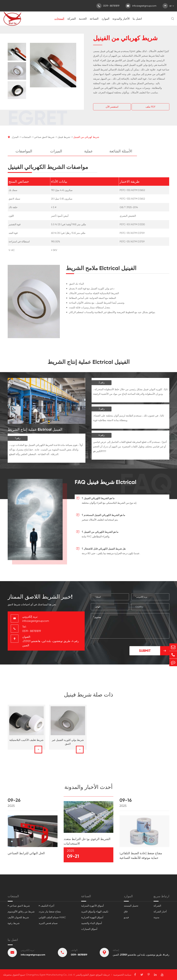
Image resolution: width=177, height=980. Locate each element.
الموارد (105, 19)
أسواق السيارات (89, 929)
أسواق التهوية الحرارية (92, 917)
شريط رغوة (14, 923)
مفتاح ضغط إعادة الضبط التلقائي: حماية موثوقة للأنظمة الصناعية (141, 858)
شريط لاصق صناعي (44, 140)
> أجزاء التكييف (46, 906)
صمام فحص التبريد (48, 923)
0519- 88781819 (108, 6)
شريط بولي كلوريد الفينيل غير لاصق (68, 745)
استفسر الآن (112, 107)
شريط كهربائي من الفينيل (86, 140)
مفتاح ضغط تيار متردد (50, 912)
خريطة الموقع (103, 975)
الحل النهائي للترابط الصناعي (26, 856)
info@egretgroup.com (141, 6)
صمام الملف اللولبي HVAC (52, 917)
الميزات (56, 154)
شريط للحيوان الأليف (18, 917)
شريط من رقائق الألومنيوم (21, 912)
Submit (154, 651)
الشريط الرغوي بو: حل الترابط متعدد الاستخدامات (87, 844)
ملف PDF (150, 107)
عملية (88, 154)
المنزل (15, 140)
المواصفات (24, 154)
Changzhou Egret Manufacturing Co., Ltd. (49, 975)
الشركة (72, 19)
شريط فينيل (64, 140)
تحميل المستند (131, 906)
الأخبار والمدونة (121, 19)
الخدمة (83, 19)
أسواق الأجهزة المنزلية (92, 906)
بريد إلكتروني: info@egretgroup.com (36, 619)
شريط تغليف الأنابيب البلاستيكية (26, 743)
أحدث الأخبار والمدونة (88, 790)
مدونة (156, 917)
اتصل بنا (137, 19)
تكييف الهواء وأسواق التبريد (95, 912)
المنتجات (59, 19)
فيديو (126, 917)
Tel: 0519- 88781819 (32, 629)
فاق (126, 912)
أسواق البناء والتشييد (91, 923)
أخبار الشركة (160, 912)
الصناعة (94, 19)
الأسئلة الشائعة (121, 154)
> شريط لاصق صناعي (19, 906)
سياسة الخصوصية (122, 975)
